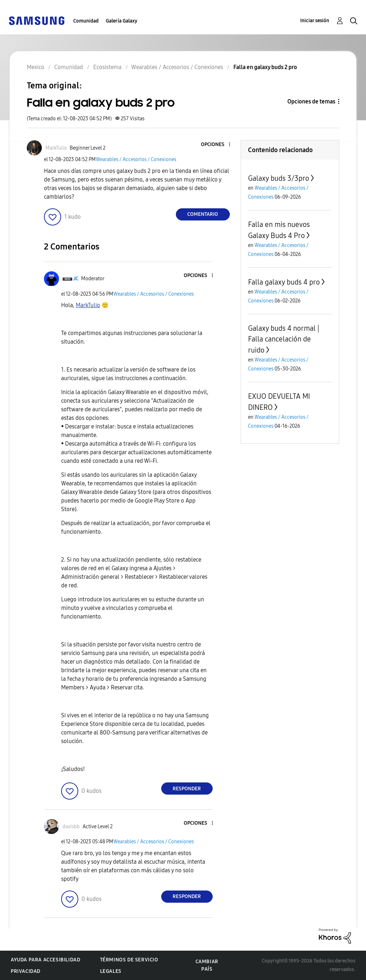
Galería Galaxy (122, 21)
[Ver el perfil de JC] (76, 279)
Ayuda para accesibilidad (45, 960)
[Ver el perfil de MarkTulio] (56, 148)
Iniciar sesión (315, 21)
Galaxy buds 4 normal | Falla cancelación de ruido (284, 339)
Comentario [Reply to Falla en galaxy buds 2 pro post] (203, 214)
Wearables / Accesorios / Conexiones (136, 159)
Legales (111, 971)
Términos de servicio (129, 960)
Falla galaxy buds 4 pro (284, 282)
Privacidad (26, 971)
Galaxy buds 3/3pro (279, 178)
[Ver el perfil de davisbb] (71, 827)
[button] (217, 145)
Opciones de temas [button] (311, 101)
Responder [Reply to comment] (187, 789)
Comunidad (86, 21)
